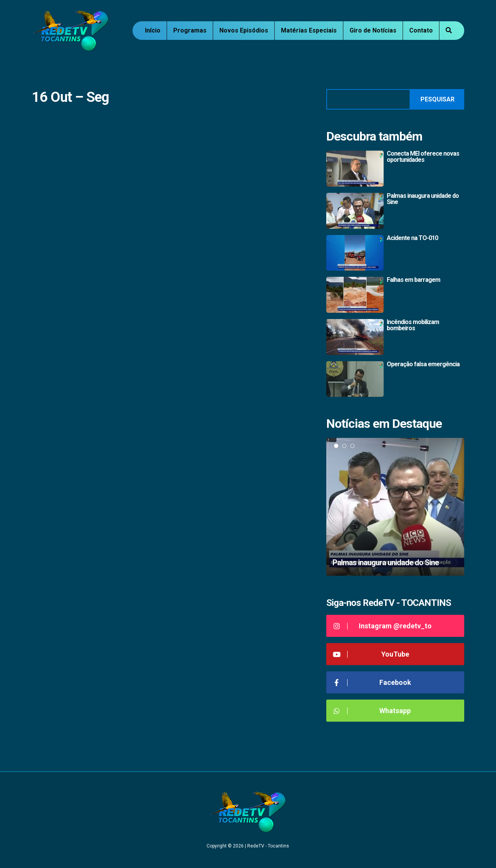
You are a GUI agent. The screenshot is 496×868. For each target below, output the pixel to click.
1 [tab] (336, 446)
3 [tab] (352, 446)
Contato (421, 30)
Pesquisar (437, 99)
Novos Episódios (244, 30)
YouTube (371, 654)
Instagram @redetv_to (382, 626)
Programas (190, 30)
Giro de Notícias (373, 30)
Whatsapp (371, 711)
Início (153, 30)
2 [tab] (344, 446)
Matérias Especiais (309, 30)
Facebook (372, 682)
